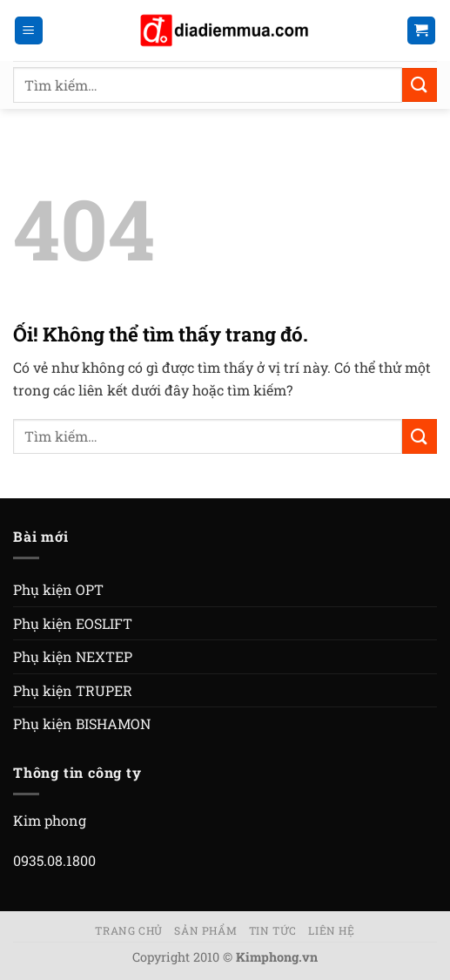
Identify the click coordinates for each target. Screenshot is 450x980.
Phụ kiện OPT (58, 589)
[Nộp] (420, 85)
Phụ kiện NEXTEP (73, 656)
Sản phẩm (205, 930)
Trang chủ (129, 930)
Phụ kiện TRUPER (73, 690)
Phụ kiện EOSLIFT (73, 623)
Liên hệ (331, 930)
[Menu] (29, 31)
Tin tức (273, 930)
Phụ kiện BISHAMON (82, 723)
